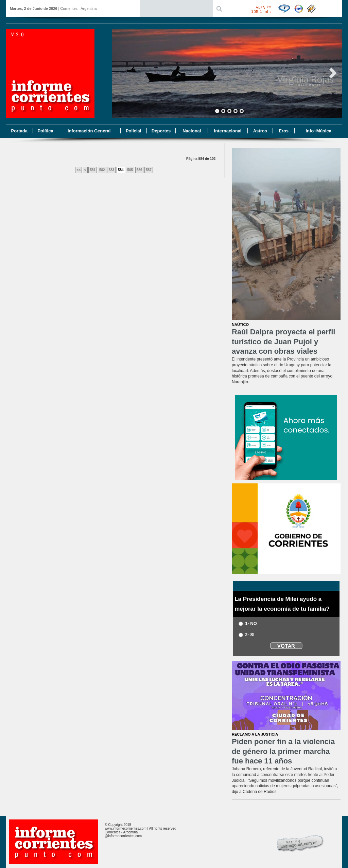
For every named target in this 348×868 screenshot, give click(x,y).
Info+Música (318, 131)
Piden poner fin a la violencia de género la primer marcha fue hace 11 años (283, 751)
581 (93, 170)
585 (130, 170)
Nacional (192, 131)
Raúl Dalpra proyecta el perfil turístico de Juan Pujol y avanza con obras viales (283, 341)
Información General (89, 131)
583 (111, 170)
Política (45, 131)
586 (140, 170)
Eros (284, 131)
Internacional (228, 131)
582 (102, 170)
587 (149, 170)
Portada (19, 131)
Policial (134, 131)
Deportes (161, 131)
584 (121, 170)
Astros (260, 131)
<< (79, 170)
